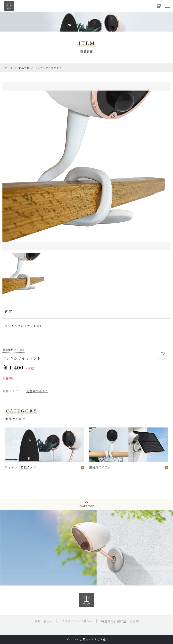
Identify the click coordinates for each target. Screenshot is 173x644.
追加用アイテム (37, 391)
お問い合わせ (44, 621)
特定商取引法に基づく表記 (120, 621)
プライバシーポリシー (77, 621)
